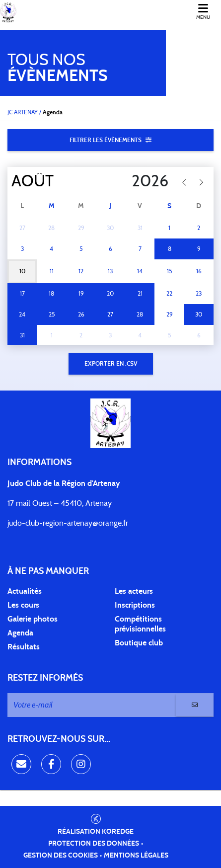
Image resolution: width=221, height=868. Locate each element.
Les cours (23, 605)
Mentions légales (136, 856)
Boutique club (139, 643)
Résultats (24, 647)
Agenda (20, 633)
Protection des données (94, 844)
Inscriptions (135, 605)
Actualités (25, 591)
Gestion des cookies (61, 856)
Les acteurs (134, 591)
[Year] (135, 181)
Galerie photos (33, 619)
